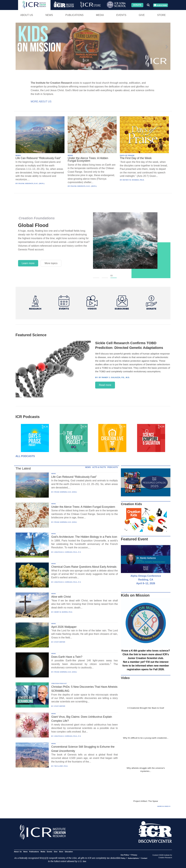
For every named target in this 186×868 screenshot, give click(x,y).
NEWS (18, 155)
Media (100, 15)
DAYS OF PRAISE (127, 155)
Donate (137, 5)
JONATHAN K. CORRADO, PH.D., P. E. (68, 552)
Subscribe (160, 5)
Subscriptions (133, 858)
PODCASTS (113, 467)
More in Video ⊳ (164, 806)
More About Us (41, 102)
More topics (51, 263)
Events (121, 15)
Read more (105, 385)
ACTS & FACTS (99, 467)
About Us (27, 15)
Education (69, 852)
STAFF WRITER (60, 642)
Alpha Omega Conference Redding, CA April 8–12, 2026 (146, 580)
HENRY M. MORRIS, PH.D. (63, 612)
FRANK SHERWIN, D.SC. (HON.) (66, 492)
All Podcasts (25, 456)
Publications (74, 15)
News (49, 15)
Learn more (28, 263)
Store (161, 15)
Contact (144, 858)
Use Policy (125, 855)
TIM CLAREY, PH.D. (61, 766)
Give (142, 15)
